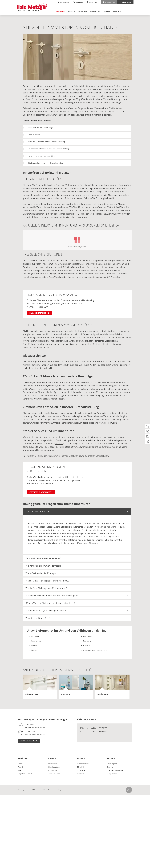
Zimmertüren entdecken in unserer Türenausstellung (48, 149)
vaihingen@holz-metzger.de (35, 734)
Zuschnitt (83, 12)
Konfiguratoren (112, 774)
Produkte (60, 12)
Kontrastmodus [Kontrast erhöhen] (79, 2)
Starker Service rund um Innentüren (42, 156)
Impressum (63, 790)
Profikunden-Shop (109, 2)
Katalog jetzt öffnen (39, 313)
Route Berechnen (29, 741)
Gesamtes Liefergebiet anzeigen (96, 650)
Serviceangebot (112, 764)
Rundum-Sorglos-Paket (67, 440)
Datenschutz (47, 790)
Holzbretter (81, 774)
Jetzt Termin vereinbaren (41, 492)
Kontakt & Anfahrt (93, 2)
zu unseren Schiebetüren (97, 456)
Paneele (21, 767)
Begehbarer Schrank (25, 774)
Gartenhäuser (52, 770)
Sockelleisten (82, 770)
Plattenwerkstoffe (83, 764)
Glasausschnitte (34, 135)
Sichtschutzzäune (54, 767)
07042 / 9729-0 (64, 2)
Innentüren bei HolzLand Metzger (40, 128)
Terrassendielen (53, 764)
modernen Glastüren (68, 456)
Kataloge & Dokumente (115, 770)
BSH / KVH (81, 767)
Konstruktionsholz (54, 774)
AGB (34, 790)
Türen (20, 770)
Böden (20, 764)
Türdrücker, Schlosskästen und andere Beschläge (47, 142)
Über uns (117, 12)
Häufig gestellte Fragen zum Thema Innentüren (46, 163)
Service (107, 12)
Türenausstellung (71, 416)
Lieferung (60, 444)
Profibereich (96, 12)
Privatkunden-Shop (126, 2)
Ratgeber (72, 12)
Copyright (22, 790)
